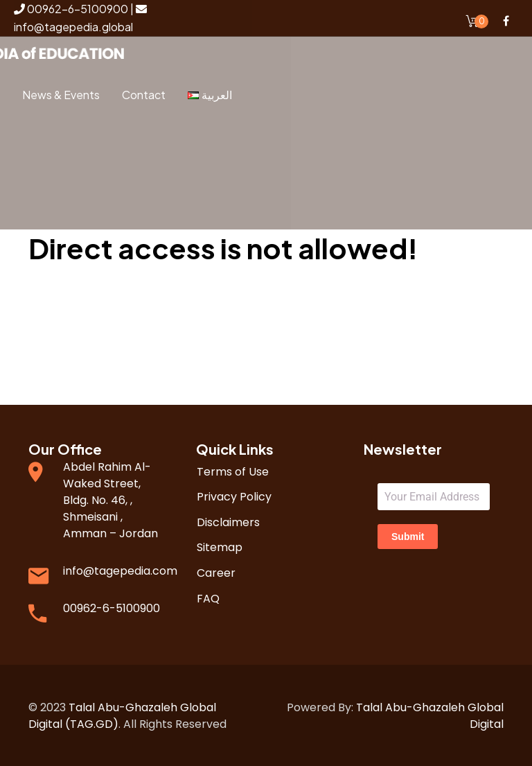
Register (82, 203)
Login (91, 155)
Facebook (506, 21)
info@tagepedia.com (120, 569)
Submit (408, 535)
